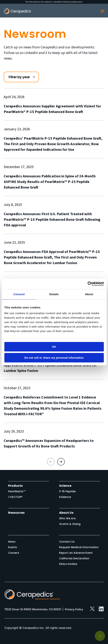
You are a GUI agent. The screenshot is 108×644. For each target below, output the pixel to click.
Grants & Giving (70, 524)
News (12, 542)
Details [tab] (54, 294)
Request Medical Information (79, 547)
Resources (16, 513)
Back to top (100, 636)
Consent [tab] (19, 294)
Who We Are (67, 518)
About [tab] (89, 294)
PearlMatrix (17, 491)
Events (13, 547)
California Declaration (74, 558)
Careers (14, 553)
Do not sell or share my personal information (54, 358)
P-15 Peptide (67, 491)
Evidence (65, 497)
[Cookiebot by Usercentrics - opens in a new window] (87, 284)
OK (54, 347)
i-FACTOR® (15, 497)
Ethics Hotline (68, 564)
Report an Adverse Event (76, 553)
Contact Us (67, 542)
